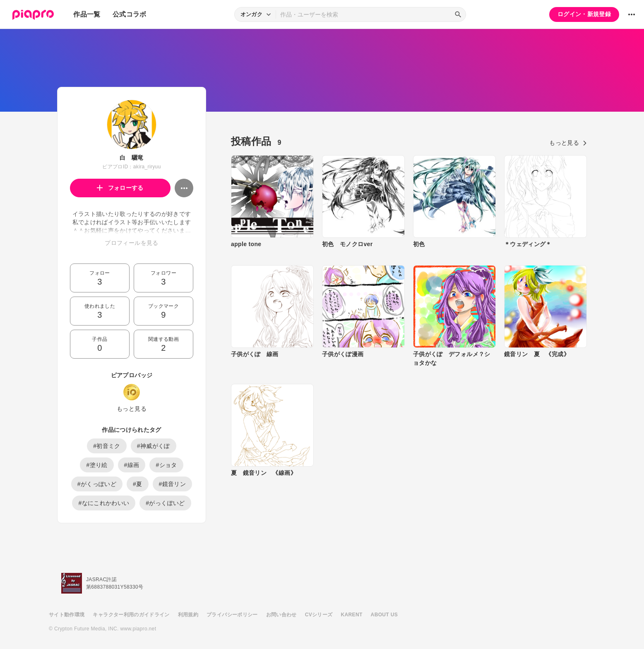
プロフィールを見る (131, 243)
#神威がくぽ (154, 446)
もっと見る (132, 409)
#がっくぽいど (165, 503)
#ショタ (166, 465)
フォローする (120, 188)
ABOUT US (384, 615)
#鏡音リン (173, 484)
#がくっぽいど (97, 484)
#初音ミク (107, 446)
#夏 (138, 484)
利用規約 (188, 615)
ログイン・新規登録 (584, 14)
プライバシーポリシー (232, 615)
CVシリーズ (319, 615)
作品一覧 (87, 14)
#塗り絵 (97, 465)
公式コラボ (130, 14)
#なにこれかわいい (104, 503)
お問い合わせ (281, 615)
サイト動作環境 (67, 615)
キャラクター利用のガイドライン (131, 615)
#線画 (132, 465)
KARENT (352, 615)
